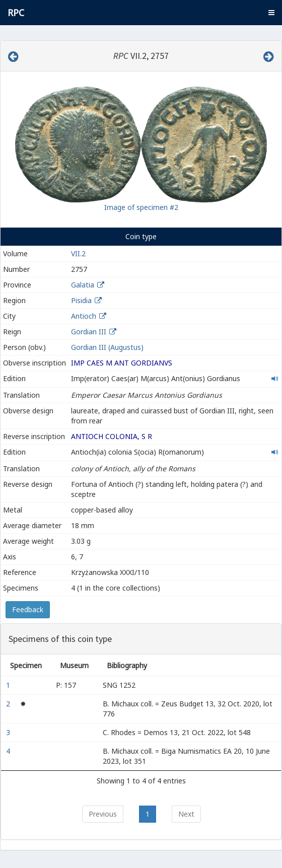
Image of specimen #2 (141, 207)
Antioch (84, 316)
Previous (103, 814)
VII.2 (78, 254)
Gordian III (89, 332)
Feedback (28, 609)
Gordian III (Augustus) (107, 347)
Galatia (83, 285)
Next (186, 814)
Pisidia (81, 300)
